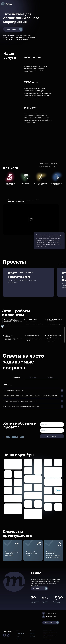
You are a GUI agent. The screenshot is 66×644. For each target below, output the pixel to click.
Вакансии (32, 636)
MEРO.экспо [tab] (16, 377)
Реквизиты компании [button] (48, 639)
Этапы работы (20, 633)
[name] (52, 425)
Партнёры (32, 631)
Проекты (19, 639)
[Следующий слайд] (62, 263)
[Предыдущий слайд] (59, 263)
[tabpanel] (33, 384)
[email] (52, 430)
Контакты (32, 633)
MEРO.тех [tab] (50, 377)
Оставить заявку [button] (11, 29)
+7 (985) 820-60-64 (51, 613)
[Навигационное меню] (64, 4)
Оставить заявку (52, 436)
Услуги (18, 636)
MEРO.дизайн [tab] (33, 377)
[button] (21, 29)
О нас (18, 631)
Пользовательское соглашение (49, 631)
